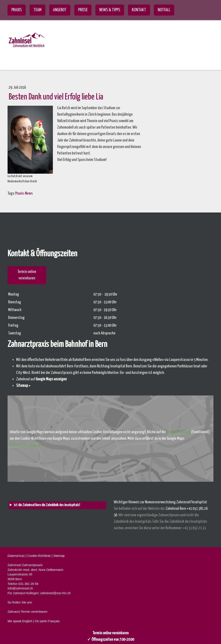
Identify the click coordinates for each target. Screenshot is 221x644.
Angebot (60, 10)
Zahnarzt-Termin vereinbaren (28, 612)
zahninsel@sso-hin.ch (55, 593)
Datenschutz (16, 556)
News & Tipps (110, 10)
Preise (83, 10)
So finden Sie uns (20, 602)
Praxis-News (24, 193)
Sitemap (59, 556)
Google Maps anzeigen (51, 379)
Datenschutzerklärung (25, 445)
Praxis (17, 10)
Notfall (164, 10)
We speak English (20, 621)
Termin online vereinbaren (27, 275)
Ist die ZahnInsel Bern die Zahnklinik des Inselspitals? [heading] (47, 505)
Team (37, 10)
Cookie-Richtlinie (178, 432)
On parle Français (47, 621)
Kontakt (139, 10)
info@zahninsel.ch (20, 588)
